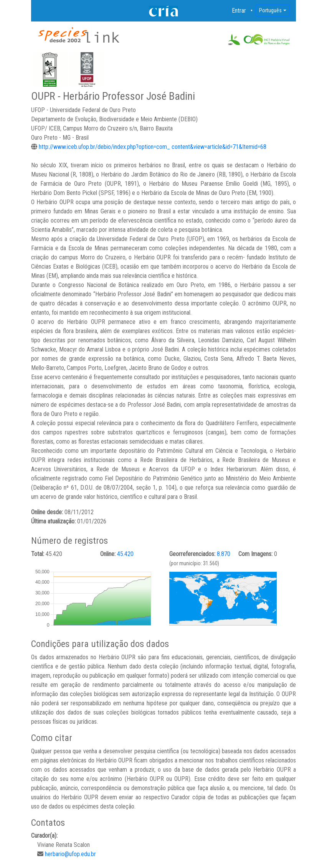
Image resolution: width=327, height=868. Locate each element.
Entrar (239, 11)
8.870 (224, 554)
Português (270, 10)
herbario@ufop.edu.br (70, 854)
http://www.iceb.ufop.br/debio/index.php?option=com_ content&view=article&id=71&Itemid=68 (153, 147)
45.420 (125, 554)
